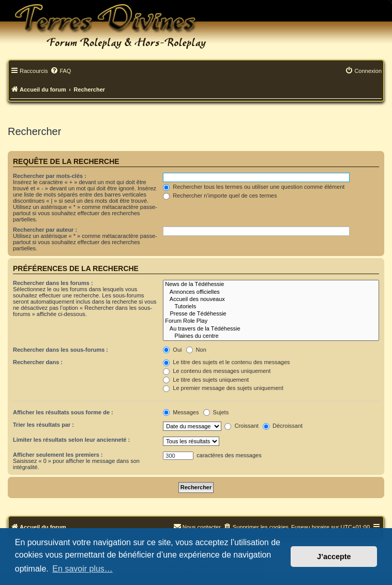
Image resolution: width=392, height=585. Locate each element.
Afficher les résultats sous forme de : (63, 412)
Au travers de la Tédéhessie (271, 329)
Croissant (242, 426)
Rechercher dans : (38, 362)
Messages (181, 412)
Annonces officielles (271, 292)
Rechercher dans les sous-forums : (61, 350)
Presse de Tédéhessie (271, 314)
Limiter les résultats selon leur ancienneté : (71, 440)
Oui (172, 350)
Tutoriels (271, 307)
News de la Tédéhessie (271, 284)
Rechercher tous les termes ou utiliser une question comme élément (254, 187)
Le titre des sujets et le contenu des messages (226, 362)
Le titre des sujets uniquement (206, 380)
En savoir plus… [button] (82, 569)
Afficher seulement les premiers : (58, 455)
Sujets (216, 412)
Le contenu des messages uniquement (217, 371)
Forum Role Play (271, 321)
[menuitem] (61, 71)
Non (196, 350)
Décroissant (283, 426)
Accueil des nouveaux (271, 299)
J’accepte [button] (334, 557)
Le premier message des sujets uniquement (223, 388)
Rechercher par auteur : (45, 230)
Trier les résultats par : (43, 425)
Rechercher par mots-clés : (50, 176)
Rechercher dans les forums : (53, 283)
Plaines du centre (271, 336)
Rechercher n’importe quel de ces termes (220, 196)
